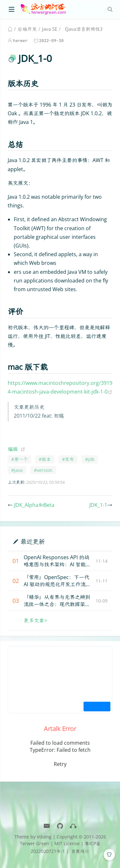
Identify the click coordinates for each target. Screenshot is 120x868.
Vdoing (44, 837)
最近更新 (33, 541)
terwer (20, 41)
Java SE (50, 29)
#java (17, 470)
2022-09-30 (51, 41)
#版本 (45, 459)
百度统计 (80, 851)
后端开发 (27, 29)
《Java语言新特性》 (84, 29)
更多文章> (35, 621)
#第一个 (19, 459)
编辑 (13, 449)
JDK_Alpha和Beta (34, 505)
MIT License (67, 843)
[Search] (111, 9)
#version (43, 470)
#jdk (90, 459)
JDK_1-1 (98, 505)
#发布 (68, 459)
